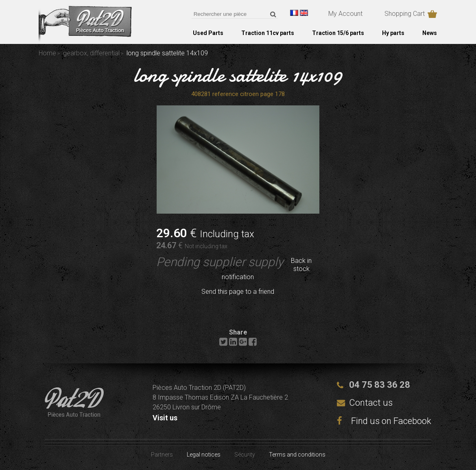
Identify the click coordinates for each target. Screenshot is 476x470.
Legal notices (204, 455)
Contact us (371, 403)
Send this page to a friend (238, 292)
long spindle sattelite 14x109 (238, 75)
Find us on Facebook (384, 421)
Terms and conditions (297, 455)
